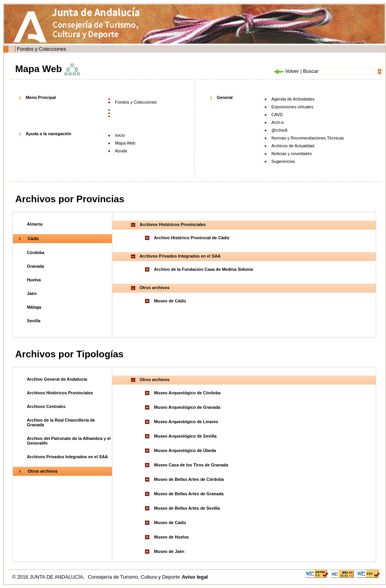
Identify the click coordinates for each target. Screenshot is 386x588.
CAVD (277, 115)
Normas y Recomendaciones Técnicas (308, 138)
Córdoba (36, 253)
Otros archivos (43, 471)
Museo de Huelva (171, 537)
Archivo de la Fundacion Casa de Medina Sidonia (204, 269)
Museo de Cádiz (170, 301)
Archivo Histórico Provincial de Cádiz (192, 238)
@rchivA (279, 130)
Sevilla (34, 321)
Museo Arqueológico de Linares (186, 422)
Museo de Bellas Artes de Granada (189, 494)
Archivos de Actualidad (293, 146)
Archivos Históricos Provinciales (60, 393)
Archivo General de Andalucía (57, 379)
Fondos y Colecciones (41, 49)
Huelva (34, 280)
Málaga (34, 307)
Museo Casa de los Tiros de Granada (191, 465)
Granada (35, 266)
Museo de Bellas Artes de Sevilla (187, 508)
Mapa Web (125, 143)
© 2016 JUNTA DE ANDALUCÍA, (49, 577)
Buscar (311, 71)
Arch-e (278, 122)
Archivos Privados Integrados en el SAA (67, 457)
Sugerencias (283, 161)
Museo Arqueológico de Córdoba (187, 393)
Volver (286, 71)
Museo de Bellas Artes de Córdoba (189, 479)
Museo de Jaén (169, 551)
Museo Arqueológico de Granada (187, 407)
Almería (35, 224)
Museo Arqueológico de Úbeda (185, 450)
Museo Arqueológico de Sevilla (185, 436)
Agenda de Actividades (293, 99)
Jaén (32, 293)
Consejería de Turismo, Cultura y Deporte (134, 577)
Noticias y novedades (291, 154)
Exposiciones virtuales (292, 107)
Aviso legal (195, 577)
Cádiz (33, 238)
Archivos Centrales (46, 406)
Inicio (120, 135)
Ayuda (121, 151)
